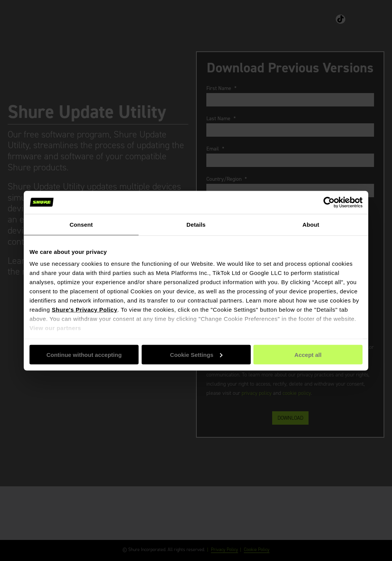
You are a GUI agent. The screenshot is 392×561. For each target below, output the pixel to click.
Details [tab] (196, 224)
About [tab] (311, 224)
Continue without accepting (84, 354)
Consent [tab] (81, 224)
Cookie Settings (196, 354)
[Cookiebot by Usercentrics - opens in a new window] (329, 202)
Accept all (308, 354)
